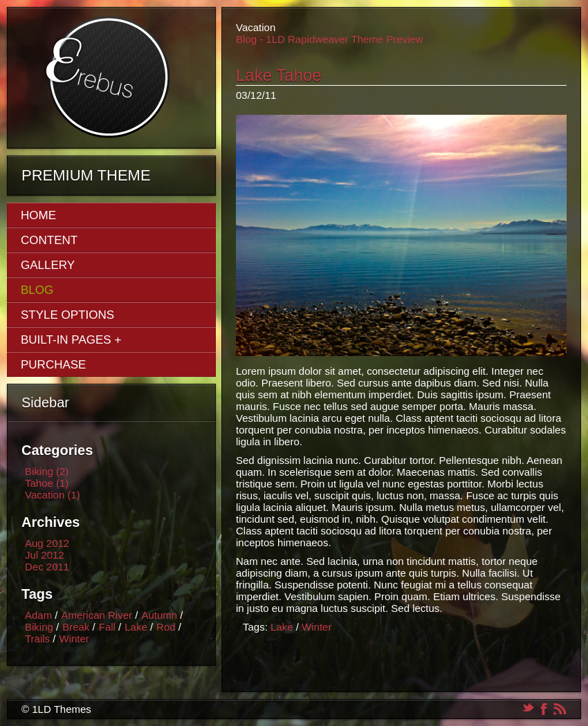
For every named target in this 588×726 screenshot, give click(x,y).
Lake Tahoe (279, 75)
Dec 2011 (47, 567)
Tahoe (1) (47, 483)
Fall (107, 627)
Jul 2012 (45, 555)
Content (49, 240)
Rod (166, 627)
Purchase (53, 365)
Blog (37, 290)
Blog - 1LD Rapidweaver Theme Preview (330, 39)
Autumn (159, 615)
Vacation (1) (53, 495)
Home (38, 215)
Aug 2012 (47, 543)
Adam (38, 615)
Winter (74, 639)
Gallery (48, 265)
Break (76, 627)
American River (97, 615)
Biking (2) (47, 471)
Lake (136, 627)
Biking (39, 627)
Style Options (67, 315)
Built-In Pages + (71, 340)
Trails (37, 639)
